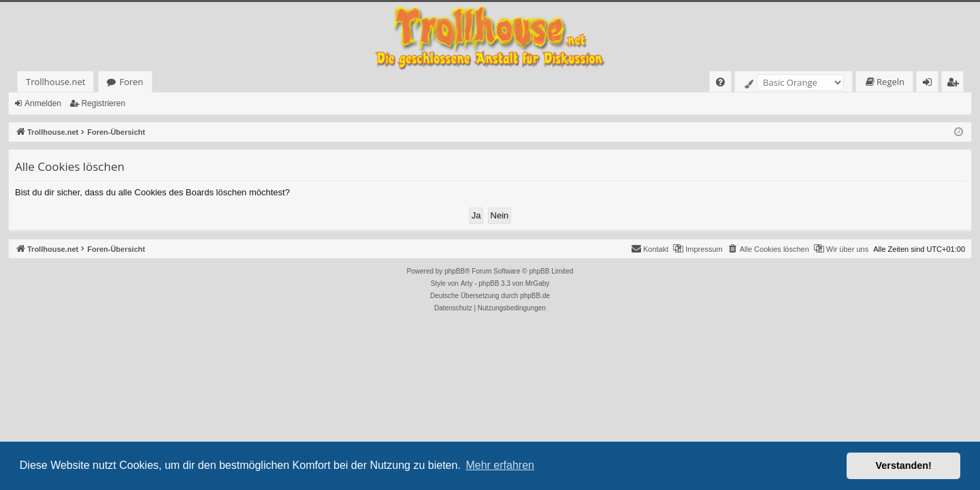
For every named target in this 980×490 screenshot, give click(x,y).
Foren (131, 82)
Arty (467, 283)
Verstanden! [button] (904, 465)
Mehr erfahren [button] (500, 465)
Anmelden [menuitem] (931, 84)
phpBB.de (535, 296)
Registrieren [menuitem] (955, 84)
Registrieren (103, 103)
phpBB (455, 271)
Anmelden (43, 103)
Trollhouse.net (55, 82)
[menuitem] (720, 82)
